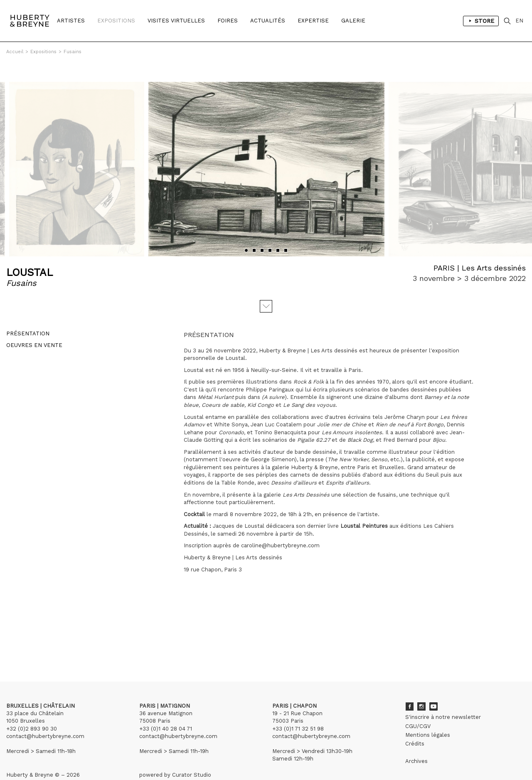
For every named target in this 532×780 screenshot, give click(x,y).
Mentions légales (428, 715)
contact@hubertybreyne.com (45, 717)
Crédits (415, 724)
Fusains (73, 52)
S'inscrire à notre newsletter (443, 698)
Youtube (433, 687)
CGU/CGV (418, 707)
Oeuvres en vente (34, 326)
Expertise (313, 21)
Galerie (353, 21)
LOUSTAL (30, 253)
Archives (416, 742)
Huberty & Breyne (314, 448)
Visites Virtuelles (176, 21)
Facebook (409, 687)
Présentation (28, 314)
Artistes (71, 21)
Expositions (116, 21)
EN (519, 21)
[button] (246, 231)
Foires (228, 21)
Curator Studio (192, 755)
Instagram (421, 687)
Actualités (268, 21)
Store (481, 21)
